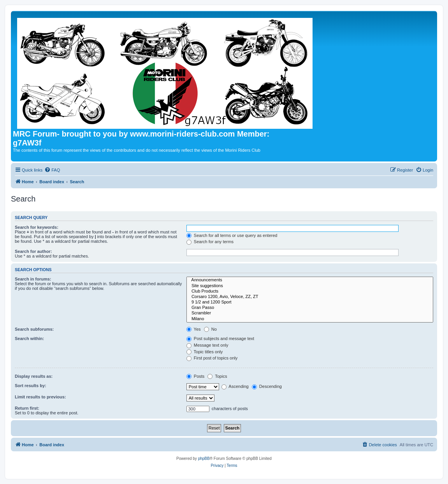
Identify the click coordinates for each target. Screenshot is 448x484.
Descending (267, 386)
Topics (217, 376)
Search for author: (33, 251)
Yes (194, 329)
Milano (310, 319)
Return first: (27, 408)
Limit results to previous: (40, 397)
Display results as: (34, 376)
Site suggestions (310, 286)
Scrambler (310, 313)
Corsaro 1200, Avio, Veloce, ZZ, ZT (310, 297)
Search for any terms (210, 242)
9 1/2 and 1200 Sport (310, 302)
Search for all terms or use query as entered (232, 235)
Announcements (310, 280)
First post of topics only (212, 358)
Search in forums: (33, 279)
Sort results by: (31, 386)
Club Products (310, 291)
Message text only (207, 345)
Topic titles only (205, 352)
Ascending (235, 386)
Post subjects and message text (220, 338)
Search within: (29, 338)
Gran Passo (310, 308)
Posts (196, 376)
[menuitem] (52, 170)
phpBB (204, 459)
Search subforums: (34, 329)
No (210, 329)
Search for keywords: (37, 227)
